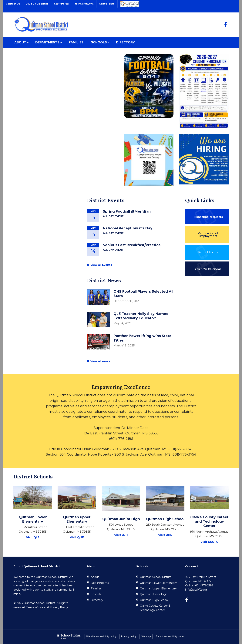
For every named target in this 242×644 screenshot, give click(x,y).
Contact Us (13, 4)
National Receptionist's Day (128, 228)
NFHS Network (84, 4)
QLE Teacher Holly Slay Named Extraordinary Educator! (141, 316)
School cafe (107, 4)
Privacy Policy (59, 607)
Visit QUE (77, 537)
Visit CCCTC (209, 542)
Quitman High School (154, 600)
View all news (100, 361)
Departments (100, 583)
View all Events (101, 265)
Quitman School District (156, 577)
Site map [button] (146, 636)
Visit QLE (33, 537)
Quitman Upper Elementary (158, 588)
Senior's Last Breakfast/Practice (132, 245)
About (95, 577)
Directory (97, 600)
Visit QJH (121, 535)
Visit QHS (165, 535)
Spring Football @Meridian (127, 211)
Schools (96, 594)
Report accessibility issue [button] (170, 636)
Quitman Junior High (154, 594)
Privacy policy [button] (129, 636)
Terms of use (35, 607)
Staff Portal (62, 4)
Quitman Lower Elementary (158, 583)
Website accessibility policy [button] (101, 636)
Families (96, 588)
